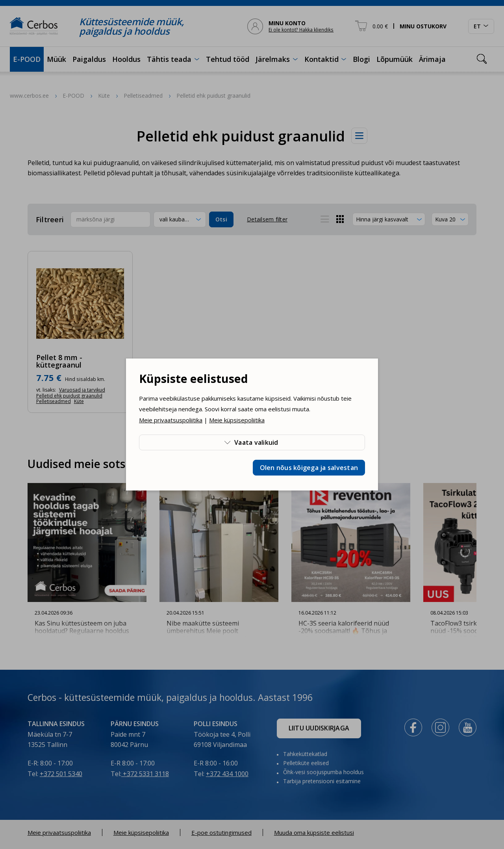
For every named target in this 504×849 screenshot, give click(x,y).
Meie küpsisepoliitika (237, 420)
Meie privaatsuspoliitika (171, 420)
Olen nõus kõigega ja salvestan (309, 468)
